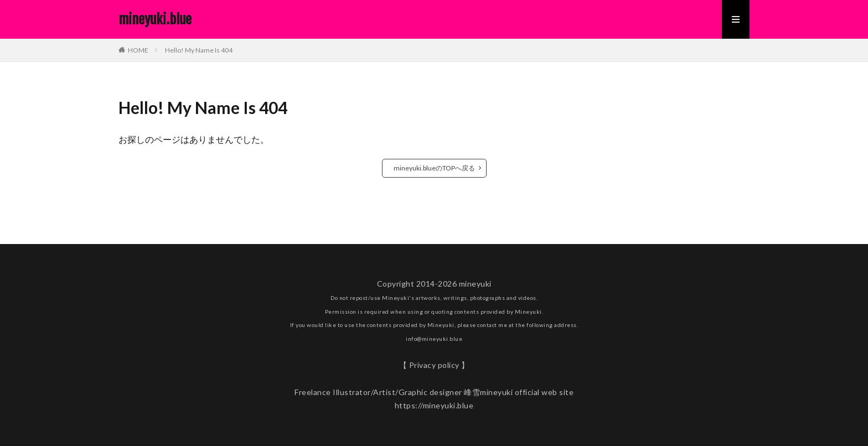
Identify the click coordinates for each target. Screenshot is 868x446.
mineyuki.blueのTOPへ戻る (434, 168)
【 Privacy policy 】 (434, 365)
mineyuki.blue (155, 19)
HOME (138, 50)
